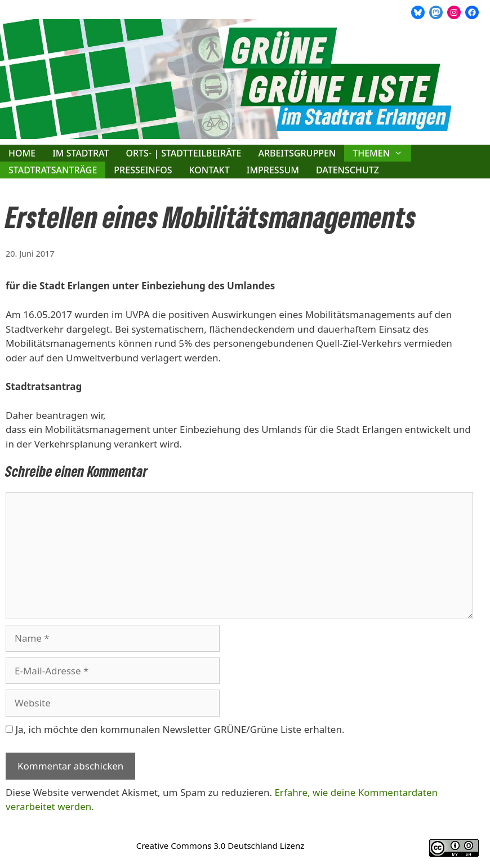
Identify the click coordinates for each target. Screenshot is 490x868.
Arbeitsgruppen (297, 153)
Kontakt (210, 170)
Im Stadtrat (81, 153)
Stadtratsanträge (53, 170)
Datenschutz (348, 170)
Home (22, 153)
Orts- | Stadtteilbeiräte (183, 153)
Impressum (273, 170)
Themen (382, 153)
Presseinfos (143, 170)
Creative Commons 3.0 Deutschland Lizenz (220, 845)
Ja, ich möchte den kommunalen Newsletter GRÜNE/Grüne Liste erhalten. (175, 729)
